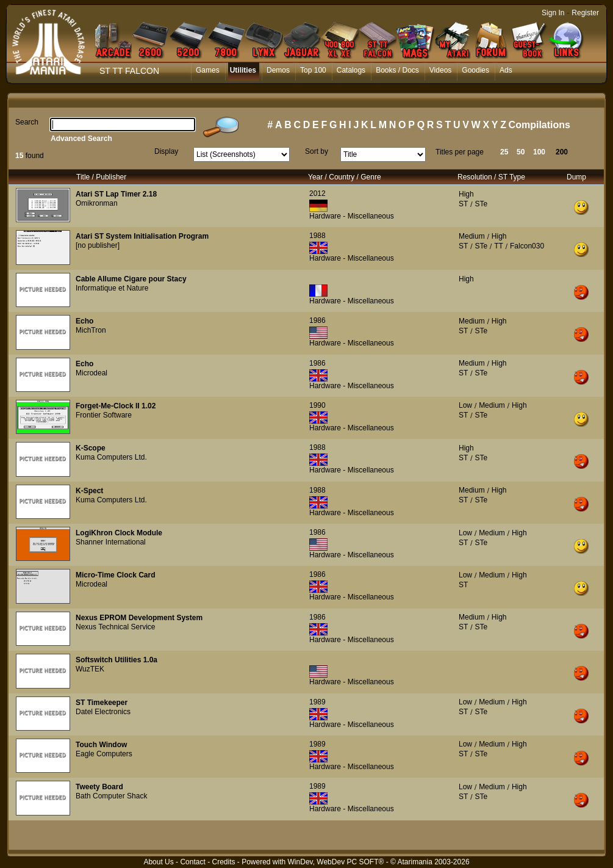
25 (504, 152)
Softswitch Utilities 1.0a (117, 660)
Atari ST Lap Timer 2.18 (116, 194)
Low (465, 405)
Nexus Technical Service (116, 627)
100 (539, 152)
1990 (317, 405)
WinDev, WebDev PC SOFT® (336, 862)
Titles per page (460, 152)
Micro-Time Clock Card (115, 575)
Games (208, 70)
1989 (317, 702)
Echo (84, 321)
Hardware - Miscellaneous (352, 216)
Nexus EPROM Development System (139, 618)
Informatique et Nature (112, 288)
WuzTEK (90, 669)
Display (166, 151)
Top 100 (313, 70)
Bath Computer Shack (111, 796)
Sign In (553, 13)
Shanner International (111, 542)
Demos (278, 70)
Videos (440, 70)
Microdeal (91, 373)
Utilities (243, 70)
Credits (223, 862)
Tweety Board (99, 787)
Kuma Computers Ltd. (111, 457)
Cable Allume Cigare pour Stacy (131, 279)
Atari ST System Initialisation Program (142, 236)
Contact (192, 862)
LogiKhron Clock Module (119, 533)
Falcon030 (527, 246)
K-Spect (89, 491)
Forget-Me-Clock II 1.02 (116, 406)
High (466, 194)
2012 (317, 193)
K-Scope (91, 448)
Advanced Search (81, 139)
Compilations (540, 125)
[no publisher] (98, 245)
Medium (472, 236)
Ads (506, 70)
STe (481, 204)
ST (463, 204)
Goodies (475, 70)
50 (521, 152)
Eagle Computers (104, 754)
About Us (158, 862)
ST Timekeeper (102, 703)
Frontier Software (104, 415)
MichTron (91, 330)
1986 (317, 320)
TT (499, 246)
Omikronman (97, 203)
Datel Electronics (103, 712)
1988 (317, 236)
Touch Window (101, 745)
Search (27, 122)
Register (585, 13)
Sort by (317, 151)
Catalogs (351, 70)
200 (562, 152)
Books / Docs (397, 70)
